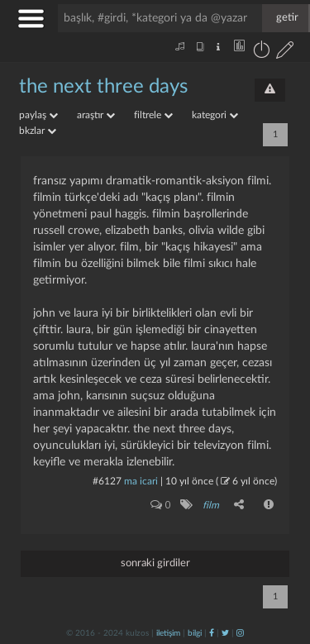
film (211, 505)
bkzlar (38, 131)
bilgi (195, 633)
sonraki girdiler (155, 563)
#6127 (107, 481)
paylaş (38, 115)
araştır (96, 115)
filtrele (153, 115)
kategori (215, 115)
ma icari (141, 481)
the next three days (103, 87)
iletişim (168, 633)
